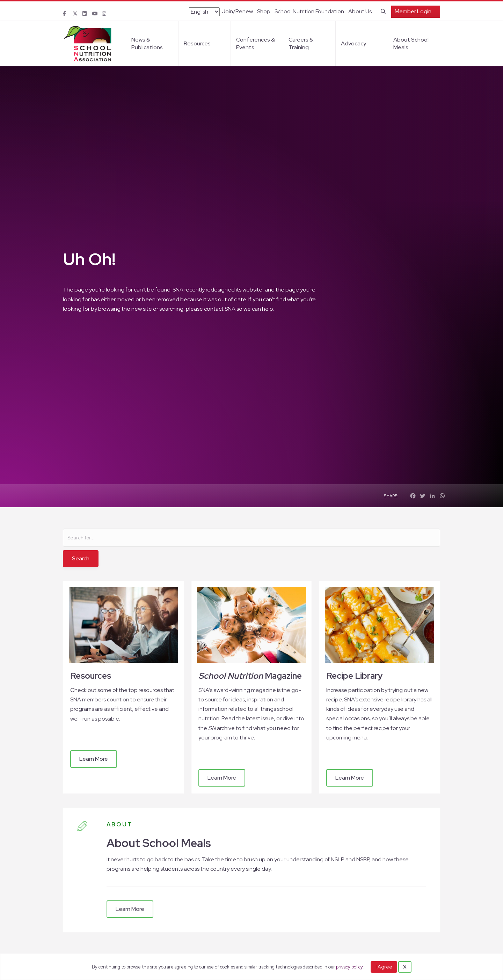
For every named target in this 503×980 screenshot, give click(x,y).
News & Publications (147, 43)
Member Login (413, 11)
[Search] (382, 11)
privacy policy (349, 967)
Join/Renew (237, 11)
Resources (197, 43)
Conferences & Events (256, 43)
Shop (264, 11)
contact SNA (220, 309)
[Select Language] (204, 12)
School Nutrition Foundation (309, 11)
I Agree (384, 967)
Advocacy (353, 43)
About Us (360, 11)
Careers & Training (301, 43)
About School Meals (411, 43)
